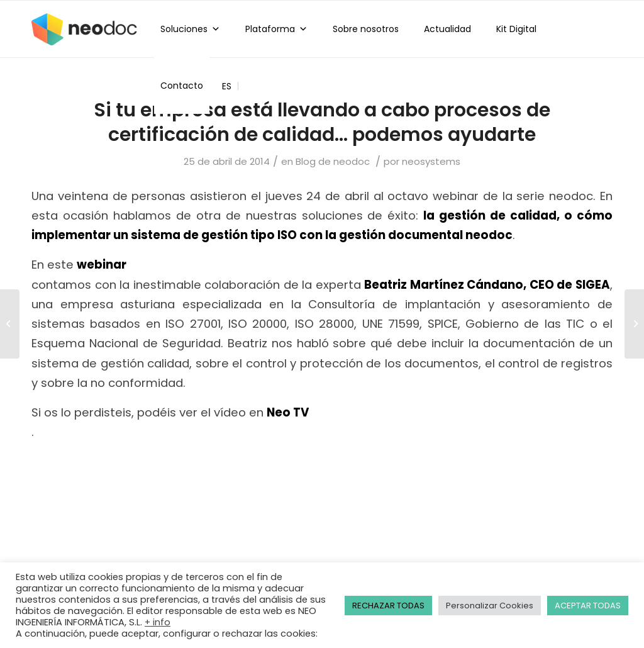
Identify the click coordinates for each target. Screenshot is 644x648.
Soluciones (190, 29)
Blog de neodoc (333, 161)
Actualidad (447, 29)
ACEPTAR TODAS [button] (588, 606)
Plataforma (276, 29)
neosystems (431, 161)
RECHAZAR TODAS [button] (388, 606)
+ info (158, 622)
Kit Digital (516, 29)
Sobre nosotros (366, 29)
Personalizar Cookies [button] (490, 606)
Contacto (182, 86)
